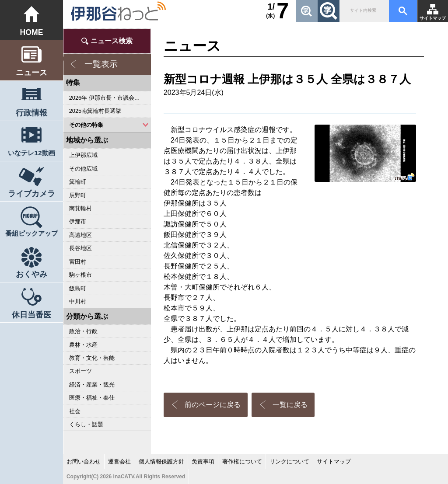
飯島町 (78, 288)
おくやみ (31, 274)
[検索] (364, 11)
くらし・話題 (86, 424)
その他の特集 (86, 125)
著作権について (242, 461)
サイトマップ (433, 18)
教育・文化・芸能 (92, 358)
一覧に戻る (290, 405)
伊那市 (78, 221)
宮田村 (78, 262)
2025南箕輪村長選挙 (95, 111)
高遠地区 (80, 235)
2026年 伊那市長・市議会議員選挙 (110, 98)
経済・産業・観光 (92, 385)
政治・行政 (83, 331)
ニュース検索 (112, 41)
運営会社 (119, 461)
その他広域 (83, 169)
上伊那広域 (83, 155)
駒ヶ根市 (80, 275)
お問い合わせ (84, 461)
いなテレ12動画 (31, 153)
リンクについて (289, 461)
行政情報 (31, 113)
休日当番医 (31, 315)
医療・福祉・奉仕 (92, 398)
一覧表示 (101, 64)
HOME (31, 32)
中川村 (78, 301)
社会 (75, 411)
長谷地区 (80, 248)
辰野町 (78, 195)
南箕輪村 (80, 208)
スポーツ (80, 371)
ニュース (31, 73)
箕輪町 (78, 182)
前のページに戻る (213, 405)
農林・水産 (83, 345)
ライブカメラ (31, 194)
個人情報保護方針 (161, 461)
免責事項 (203, 461)
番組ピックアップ (31, 233)
